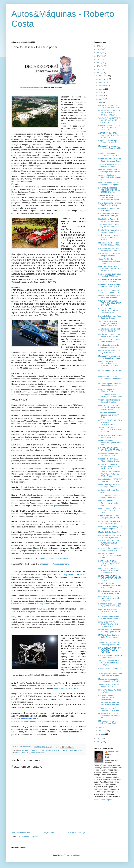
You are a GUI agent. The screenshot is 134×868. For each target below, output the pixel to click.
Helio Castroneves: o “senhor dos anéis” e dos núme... (109, 592)
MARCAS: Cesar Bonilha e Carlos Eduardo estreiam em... (109, 637)
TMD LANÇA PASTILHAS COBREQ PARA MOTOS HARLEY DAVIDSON (109, 323)
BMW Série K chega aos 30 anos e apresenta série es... (110, 291)
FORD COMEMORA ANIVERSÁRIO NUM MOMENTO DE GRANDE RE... (109, 364)
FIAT (46, 750)
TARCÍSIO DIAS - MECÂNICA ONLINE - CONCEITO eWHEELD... (110, 120)
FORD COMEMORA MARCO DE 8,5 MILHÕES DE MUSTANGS (110, 650)
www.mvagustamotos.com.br (66, 688)
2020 (99, 49)
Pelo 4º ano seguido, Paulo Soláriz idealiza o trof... (109, 454)
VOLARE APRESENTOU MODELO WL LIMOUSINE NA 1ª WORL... (110, 303)
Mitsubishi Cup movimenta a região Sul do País (109, 352)
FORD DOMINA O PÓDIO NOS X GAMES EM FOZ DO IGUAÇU (110, 511)
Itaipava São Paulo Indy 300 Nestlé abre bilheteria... (109, 297)
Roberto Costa (114, 752)
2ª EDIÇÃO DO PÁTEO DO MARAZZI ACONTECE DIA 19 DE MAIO (110, 430)
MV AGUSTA (17, 753)
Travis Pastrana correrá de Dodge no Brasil (108, 685)
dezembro (103, 76)
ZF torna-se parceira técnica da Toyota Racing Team (110, 436)
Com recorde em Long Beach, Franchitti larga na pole (110, 536)
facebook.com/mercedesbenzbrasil (56, 564)
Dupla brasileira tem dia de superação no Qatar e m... (109, 346)
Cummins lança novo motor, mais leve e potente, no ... (109, 215)
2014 (99, 69)
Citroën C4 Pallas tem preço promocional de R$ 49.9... (109, 286)
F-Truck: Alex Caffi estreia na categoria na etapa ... (109, 255)
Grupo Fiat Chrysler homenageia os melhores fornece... (109, 261)
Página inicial (49, 833)
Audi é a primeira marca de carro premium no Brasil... (109, 704)
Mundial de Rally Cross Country (110, 532)
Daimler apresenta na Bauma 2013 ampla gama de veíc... (110, 631)
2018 (99, 56)
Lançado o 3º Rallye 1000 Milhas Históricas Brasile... (109, 460)
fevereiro (102, 731)
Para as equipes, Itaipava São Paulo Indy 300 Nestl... (110, 275)
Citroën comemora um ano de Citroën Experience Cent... (110, 160)
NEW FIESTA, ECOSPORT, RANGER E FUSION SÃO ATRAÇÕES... (109, 599)
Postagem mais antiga (76, 833)
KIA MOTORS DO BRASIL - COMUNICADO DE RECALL (110, 449)
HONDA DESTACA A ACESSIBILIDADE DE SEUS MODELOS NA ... (110, 586)
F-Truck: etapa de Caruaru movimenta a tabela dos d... (110, 106)
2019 (99, 53)
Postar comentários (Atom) (28, 837)
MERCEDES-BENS (76, 750)
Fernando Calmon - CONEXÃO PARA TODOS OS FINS (110, 480)
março (101, 727)
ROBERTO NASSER (37, 753)
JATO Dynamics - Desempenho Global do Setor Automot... (110, 675)
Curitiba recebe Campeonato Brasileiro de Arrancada (109, 335)
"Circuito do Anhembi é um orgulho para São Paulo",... (110, 226)
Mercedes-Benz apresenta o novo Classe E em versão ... (110, 357)
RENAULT (26, 753)
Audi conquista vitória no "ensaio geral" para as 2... (109, 154)
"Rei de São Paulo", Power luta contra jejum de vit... (110, 341)
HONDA (56, 750)
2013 (99, 73)
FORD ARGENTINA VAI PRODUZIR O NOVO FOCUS (108, 611)
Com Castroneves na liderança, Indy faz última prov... (110, 656)
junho (101, 96)
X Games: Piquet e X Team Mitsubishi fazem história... (109, 709)
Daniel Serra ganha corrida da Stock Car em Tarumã (110, 204)
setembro (103, 86)
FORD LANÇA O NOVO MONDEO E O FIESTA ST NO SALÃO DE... (109, 563)
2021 (99, 46)
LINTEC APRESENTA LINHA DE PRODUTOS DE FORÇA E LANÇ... (110, 578)
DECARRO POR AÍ (28, 750)
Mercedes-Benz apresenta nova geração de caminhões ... (110, 148)
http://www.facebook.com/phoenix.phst (68, 721)
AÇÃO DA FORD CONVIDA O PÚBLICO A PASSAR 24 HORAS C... (110, 238)
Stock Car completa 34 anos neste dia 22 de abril (109, 497)
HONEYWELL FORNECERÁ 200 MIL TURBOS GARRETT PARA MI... (109, 113)
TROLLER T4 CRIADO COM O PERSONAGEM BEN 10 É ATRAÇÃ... (110, 663)
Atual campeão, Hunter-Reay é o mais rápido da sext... (110, 549)
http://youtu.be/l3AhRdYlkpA (73, 574)
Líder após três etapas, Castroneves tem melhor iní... (109, 503)
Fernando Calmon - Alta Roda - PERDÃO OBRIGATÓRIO (110, 605)
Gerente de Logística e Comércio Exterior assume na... (109, 177)
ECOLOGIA (40, 750)
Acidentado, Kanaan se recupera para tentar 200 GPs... (109, 415)
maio (101, 99)
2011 (99, 742)
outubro (102, 82)
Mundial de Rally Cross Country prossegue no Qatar (110, 486)
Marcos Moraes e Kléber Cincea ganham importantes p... (110, 378)
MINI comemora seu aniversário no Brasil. (107, 722)
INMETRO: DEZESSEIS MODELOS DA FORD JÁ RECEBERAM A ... (109, 190)
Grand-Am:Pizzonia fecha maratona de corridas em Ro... (109, 716)
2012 (99, 738)
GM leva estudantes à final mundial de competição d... (110, 618)
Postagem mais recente (21, 833)
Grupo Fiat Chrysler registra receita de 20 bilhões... (109, 142)
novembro (103, 79)
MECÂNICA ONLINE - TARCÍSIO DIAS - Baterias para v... (110, 556)
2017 (99, 59)
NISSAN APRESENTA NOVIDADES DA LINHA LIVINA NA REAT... (109, 624)
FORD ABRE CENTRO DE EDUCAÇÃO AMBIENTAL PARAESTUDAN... (109, 407)
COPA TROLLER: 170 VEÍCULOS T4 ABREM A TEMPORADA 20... (109, 311)
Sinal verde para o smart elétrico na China (108, 390)
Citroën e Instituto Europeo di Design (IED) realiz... (109, 401)
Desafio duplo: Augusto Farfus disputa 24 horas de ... (110, 231)
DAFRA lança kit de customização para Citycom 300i (110, 443)
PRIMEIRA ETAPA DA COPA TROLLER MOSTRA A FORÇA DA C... (109, 128)
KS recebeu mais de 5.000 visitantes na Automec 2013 (110, 249)
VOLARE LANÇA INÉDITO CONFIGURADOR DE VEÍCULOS (109, 543)
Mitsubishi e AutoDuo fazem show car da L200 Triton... (109, 244)
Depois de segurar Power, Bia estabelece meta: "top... (110, 385)
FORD (51, 750)
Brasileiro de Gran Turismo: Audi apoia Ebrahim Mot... (109, 517)
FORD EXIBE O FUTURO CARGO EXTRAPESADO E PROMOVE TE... (110, 269)
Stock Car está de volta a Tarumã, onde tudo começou (110, 395)
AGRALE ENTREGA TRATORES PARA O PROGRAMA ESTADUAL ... (110, 198)
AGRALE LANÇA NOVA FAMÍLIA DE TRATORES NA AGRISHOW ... (110, 135)
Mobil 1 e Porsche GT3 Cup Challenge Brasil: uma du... (110, 171)
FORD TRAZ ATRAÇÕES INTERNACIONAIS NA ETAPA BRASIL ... (108, 571)
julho (101, 92)
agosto (102, 89)
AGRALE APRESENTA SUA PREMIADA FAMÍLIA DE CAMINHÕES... (109, 474)
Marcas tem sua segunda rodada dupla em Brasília (109, 680)
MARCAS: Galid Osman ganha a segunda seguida (110, 528)
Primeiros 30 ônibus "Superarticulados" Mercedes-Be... (106, 697)
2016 (99, 63)
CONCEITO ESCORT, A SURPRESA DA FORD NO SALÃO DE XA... (110, 466)
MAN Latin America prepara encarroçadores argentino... (110, 184)
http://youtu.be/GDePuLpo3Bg (50, 604)
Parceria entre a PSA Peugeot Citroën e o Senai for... (110, 280)
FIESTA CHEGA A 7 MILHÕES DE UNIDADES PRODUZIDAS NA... (110, 422)
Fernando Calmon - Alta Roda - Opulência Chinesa (110, 317)
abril (101, 102)
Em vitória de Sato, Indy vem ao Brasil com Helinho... (109, 522)
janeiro (102, 734)
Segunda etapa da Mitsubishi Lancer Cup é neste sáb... (109, 644)
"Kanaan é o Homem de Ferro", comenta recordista (110, 165)
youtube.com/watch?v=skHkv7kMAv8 (57, 559)
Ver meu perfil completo (103, 800)
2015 (99, 66)
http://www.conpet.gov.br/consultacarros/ (55, 506)
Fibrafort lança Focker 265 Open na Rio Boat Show (109, 220)
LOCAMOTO (64, 750)
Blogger (78, 855)
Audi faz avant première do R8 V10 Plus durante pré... (110, 330)
